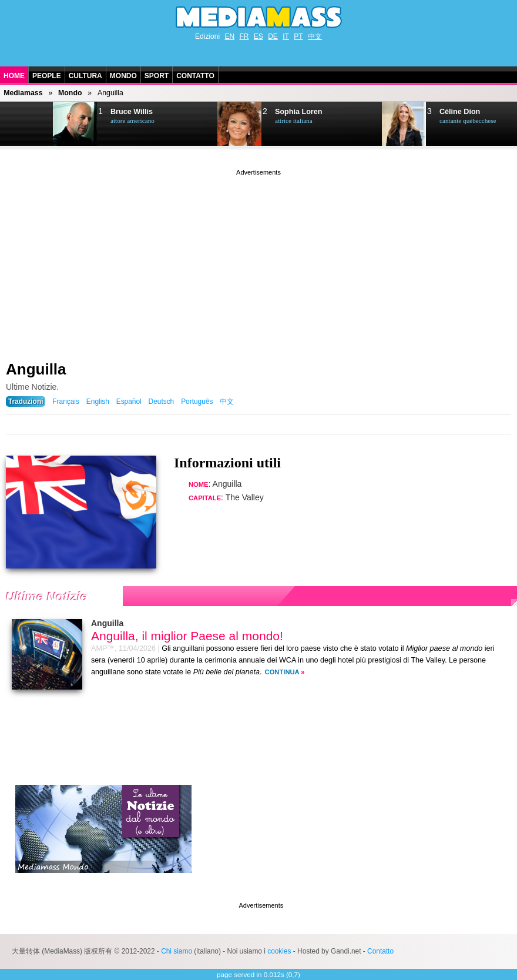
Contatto (195, 76)
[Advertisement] (258, 260)
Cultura (85, 76)
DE (273, 36)
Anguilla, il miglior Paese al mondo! (187, 636)
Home (14, 76)
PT (298, 36)
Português (197, 402)
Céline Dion (460, 112)
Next (27, 124)
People (47, 76)
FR (244, 36)
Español (129, 402)
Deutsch (162, 402)
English (98, 402)
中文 (315, 36)
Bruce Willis (132, 112)
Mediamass (23, 93)
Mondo (123, 76)
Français (66, 402)
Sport (157, 76)
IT (286, 36)
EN (229, 36)
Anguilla (36, 369)
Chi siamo (177, 951)
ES (258, 36)
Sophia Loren (298, 112)
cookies (279, 951)
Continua (282, 672)
